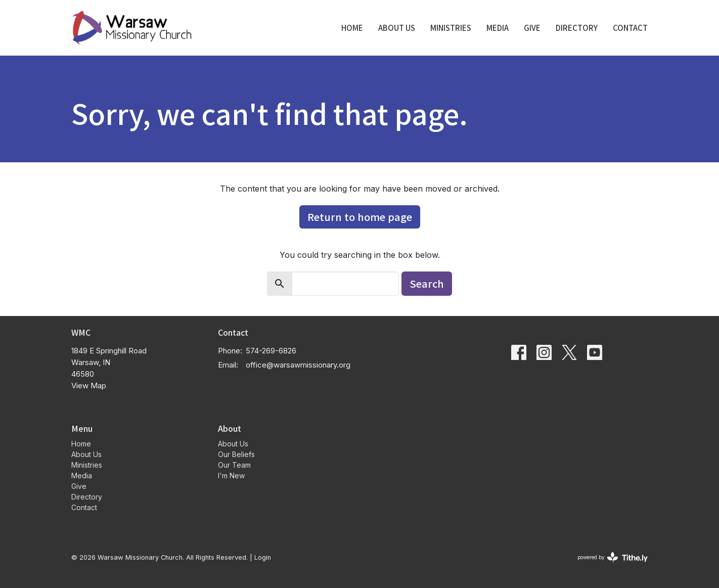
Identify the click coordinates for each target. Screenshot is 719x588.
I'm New (231, 476)
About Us (397, 28)
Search (427, 283)
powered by (613, 557)
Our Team (234, 465)
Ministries (451, 28)
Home (352, 28)
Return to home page (360, 217)
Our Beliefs (236, 454)
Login (263, 557)
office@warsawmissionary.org (298, 365)
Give (532, 28)
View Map (89, 386)
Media (498, 28)
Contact (630, 28)
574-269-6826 (271, 351)
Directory (577, 28)
